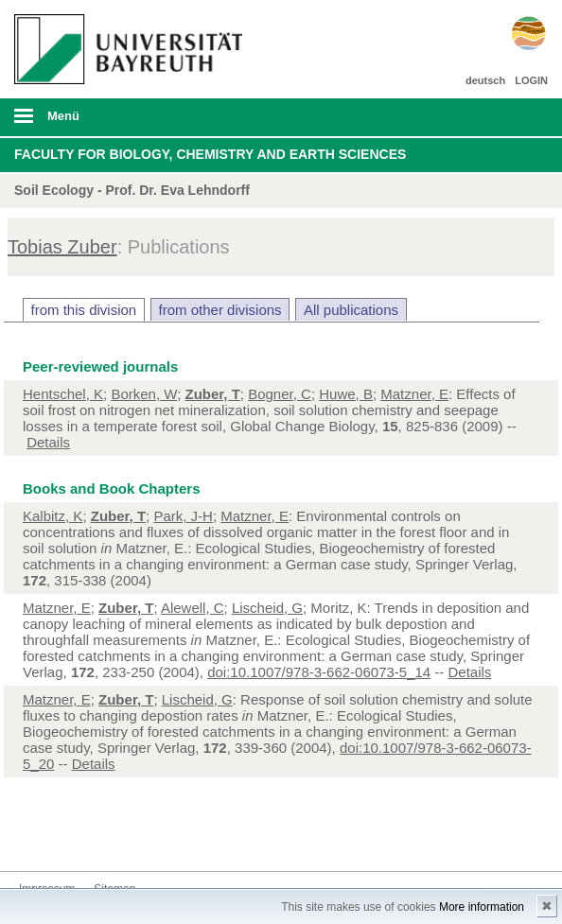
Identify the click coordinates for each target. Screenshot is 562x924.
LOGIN (531, 80)
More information (482, 907)
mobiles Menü (124, 122)
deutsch (485, 80)
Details (48, 442)
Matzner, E (414, 394)
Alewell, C (193, 608)
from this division (84, 310)
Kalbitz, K (53, 516)
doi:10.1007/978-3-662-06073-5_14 (319, 672)
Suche (496, 117)
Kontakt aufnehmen (34, 836)
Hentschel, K (63, 394)
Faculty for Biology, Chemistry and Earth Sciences (210, 154)
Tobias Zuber (62, 247)
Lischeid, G (267, 608)
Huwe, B (346, 394)
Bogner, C (280, 394)
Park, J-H (183, 516)
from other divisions (220, 310)
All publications (351, 310)
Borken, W (144, 394)
